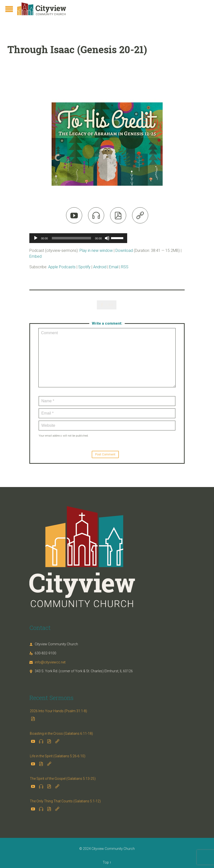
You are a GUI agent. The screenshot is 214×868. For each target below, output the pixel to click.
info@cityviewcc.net (47, 662)
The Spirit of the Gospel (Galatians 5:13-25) (63, 779)
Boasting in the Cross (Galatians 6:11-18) (61, 734)
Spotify (84, 267)
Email (114, 267)
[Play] (36, 238)
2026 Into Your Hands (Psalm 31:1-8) (58, 711)
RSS (125, 267)
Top (106, 862)
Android (100, 267)
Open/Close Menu (9, 9)
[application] (78, 238)
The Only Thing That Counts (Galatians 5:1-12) (65, 801)
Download (124, 251)
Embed (35, 256)
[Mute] (107, 238)
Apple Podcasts (62, 267)
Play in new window (96, 251)
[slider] (72, 238)
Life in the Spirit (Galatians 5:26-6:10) (58, 756)
